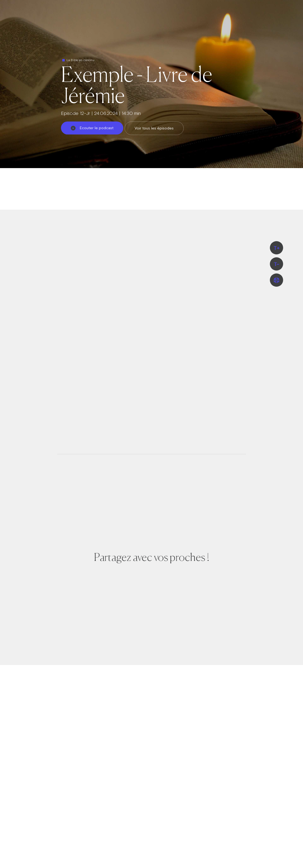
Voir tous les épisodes (154, 128)
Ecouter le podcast (92, 128)
